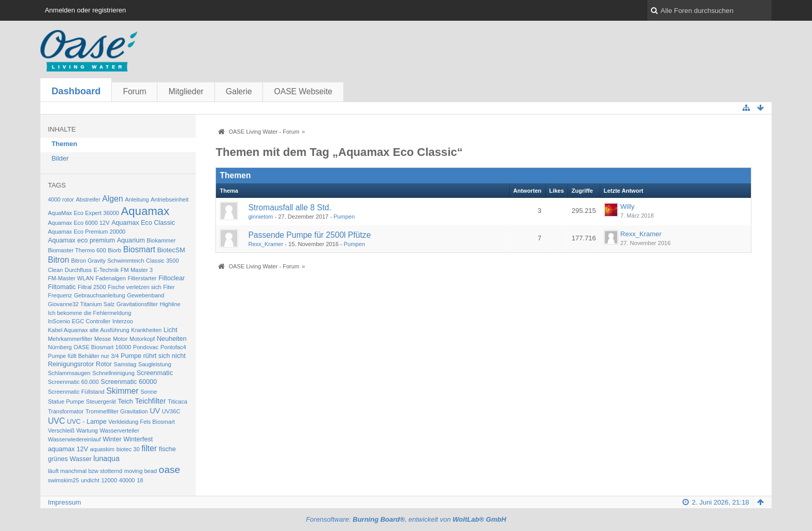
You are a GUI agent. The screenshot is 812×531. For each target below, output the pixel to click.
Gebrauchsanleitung (100, 295)
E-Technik (106, 270)
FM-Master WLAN (70, 278)
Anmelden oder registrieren (85, 10)
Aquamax (145, 211)
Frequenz (60, 295)
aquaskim (102, 449)
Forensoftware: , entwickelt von (406, 519)
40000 (127, 480)
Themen (64, 144)
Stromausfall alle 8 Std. (289, 207)
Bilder (60, 158)
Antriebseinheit (170, 199)
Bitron (58, 260)
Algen (112, 199)
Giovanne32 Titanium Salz (81, 304)
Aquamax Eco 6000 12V (78, 223)
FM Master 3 (137, 270)
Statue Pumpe (66, 401)
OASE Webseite (303, 91)
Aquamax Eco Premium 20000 (86, 232)
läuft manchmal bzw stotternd (85, 471)
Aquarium (131, 240)
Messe (103, 339)
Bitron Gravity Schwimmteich (107, 261)
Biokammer (161, 240)
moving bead (141, 471)
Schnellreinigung (113, 373)
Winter (112, 439)
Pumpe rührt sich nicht (153, 356)
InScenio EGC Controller (79, 321)
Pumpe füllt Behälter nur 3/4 (83, 356)
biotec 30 (128, 449)
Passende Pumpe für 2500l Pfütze (309, 235)
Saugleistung (155, 364)
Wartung (87, 430)
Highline (170, 304)
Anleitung (137, 199)
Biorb (114, 250)
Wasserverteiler (120, 430)
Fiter (169, 287)
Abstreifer (88, 199)
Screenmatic (155, 373)
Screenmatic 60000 (129, 382)
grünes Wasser (69, 459)
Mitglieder (186, 91)
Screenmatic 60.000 (73, 382)
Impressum (64, 502)
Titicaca (178, 401)
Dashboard (76, 91)
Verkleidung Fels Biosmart (141, 422)
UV (155, 411)
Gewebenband (146, 295)
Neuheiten (172, 339)
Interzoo (123, 321)
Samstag (125, 364)
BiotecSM (171, 250)
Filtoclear (172, 278)
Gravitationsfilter (137, 304)
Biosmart (139, 249)
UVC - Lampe (86, 422)
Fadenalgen (110, 278)
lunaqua (106, 458)
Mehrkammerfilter (70, 339)
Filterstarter (142, 278)
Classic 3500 (162, 261)
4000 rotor (61, 199)
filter (149, 448)
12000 (109, 480)
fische (168, 449)
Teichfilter (150, 401)
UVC (56, 421)
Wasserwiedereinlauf (74, 439)
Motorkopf (142, 339)
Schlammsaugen (69, 373)
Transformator (66, 411)
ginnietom (260, 217)
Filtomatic (62, 287)
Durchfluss (78, 270)
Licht (171, 330)
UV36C (171, 411)
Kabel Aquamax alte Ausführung (88, 330)
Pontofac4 (173, 347)
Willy (627, 206)
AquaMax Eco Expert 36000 (83, 213)
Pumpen (344, 217)
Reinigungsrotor (71, 364)
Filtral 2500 (92, 287)
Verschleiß (61, 430)
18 (140, 480)
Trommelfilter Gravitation (117, 411)
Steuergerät (101, 401)
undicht (90, 480)
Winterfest (138, 439)
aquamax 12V (68, 449)
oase (170, 470)
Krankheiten (146, 330)
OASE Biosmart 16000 (102, 347)
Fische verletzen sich (134, 287)
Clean (55, 270)
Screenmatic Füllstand (76, 392)
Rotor (104, 364)
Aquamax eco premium (81, 240)
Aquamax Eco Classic (143, 223)
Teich (125, 401)
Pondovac (146, 347)
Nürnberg (60, 347)
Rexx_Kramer (266, 244)
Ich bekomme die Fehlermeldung (89, 313)
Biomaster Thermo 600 (77, 250)
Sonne (149, 392)
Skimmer (122, 391)
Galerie (239, 91)
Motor (120, 339)
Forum (134, 91)
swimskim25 (63, 480)
